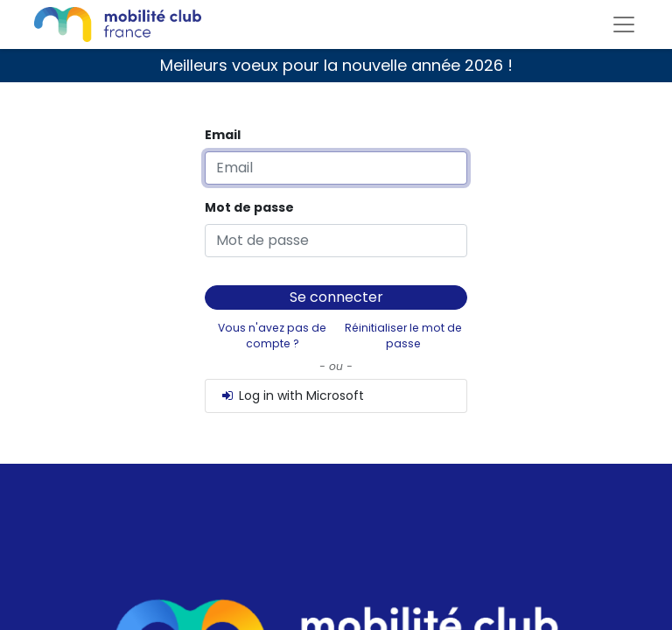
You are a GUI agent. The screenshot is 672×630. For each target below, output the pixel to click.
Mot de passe (249, 207)
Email (223, 135)
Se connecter (336, 297)
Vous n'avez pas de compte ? (272, 336)
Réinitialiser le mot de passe (403, 336)
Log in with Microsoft (292, 395)
